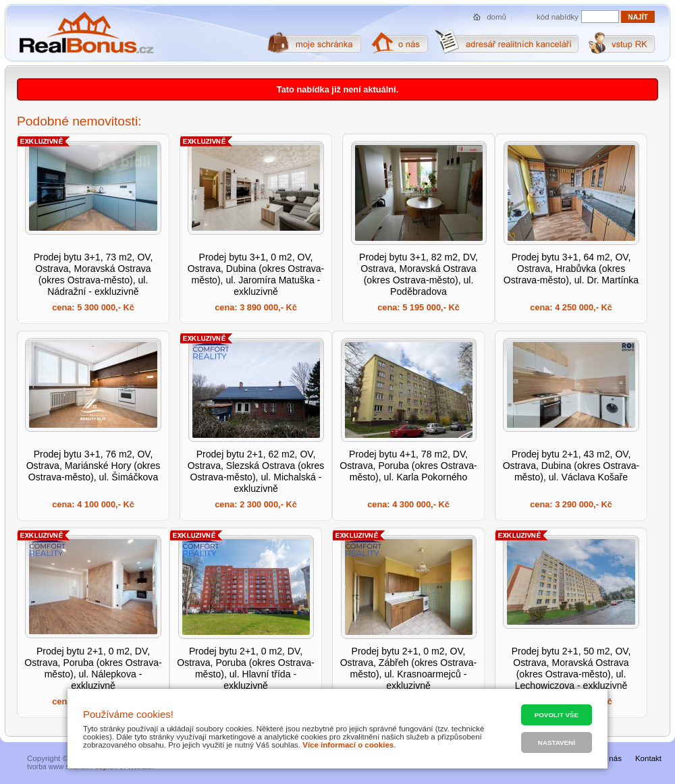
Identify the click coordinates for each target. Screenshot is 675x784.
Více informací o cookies (348, 745)
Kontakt (648, 758)
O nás (611, 758)
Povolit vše (557, 715)
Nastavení (557, 743)
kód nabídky (558, 17)
